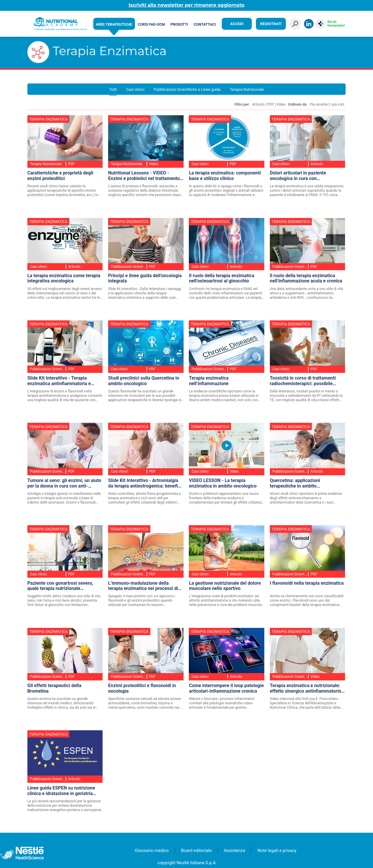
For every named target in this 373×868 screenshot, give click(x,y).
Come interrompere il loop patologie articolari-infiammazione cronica (226, 688)
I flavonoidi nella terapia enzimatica (307, 583)
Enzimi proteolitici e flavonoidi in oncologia (142, 688)
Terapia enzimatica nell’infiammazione (209, 381)
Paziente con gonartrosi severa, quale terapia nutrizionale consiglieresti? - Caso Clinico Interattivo (60, 586)
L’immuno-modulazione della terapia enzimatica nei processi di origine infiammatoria (143, 586)
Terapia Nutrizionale (247, 89)
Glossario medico (152, 850)
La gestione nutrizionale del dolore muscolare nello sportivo (225, 586)
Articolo (258, 104)
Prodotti (179, 24)
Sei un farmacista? (336, 24)
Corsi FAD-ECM (151, 24)
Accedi (237, 24)
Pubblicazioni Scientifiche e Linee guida (187, 89)
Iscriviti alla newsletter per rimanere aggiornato (186, 5)
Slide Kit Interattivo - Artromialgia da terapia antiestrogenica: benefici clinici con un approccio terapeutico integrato (145, 484)
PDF (270, 104)
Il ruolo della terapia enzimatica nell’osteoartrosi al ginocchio (221, 278)
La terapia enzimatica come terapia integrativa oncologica (64, 278)
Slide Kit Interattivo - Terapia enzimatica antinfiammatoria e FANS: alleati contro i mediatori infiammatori (60, 381)
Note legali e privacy (277, 850)
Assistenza (234, 850)
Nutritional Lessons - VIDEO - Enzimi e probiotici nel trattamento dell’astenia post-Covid (144, 176)
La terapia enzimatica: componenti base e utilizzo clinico (225, 176)
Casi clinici (135, 89)
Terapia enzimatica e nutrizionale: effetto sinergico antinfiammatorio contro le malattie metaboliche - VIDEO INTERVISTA (306, 689)
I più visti (337, 104)
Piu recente (319, 104)
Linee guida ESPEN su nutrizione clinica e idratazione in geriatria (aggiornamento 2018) (61, 791)
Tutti (113, 89)
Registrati (271, 24)
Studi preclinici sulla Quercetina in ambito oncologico (144, 381)
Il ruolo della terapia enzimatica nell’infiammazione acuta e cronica (306, 278)
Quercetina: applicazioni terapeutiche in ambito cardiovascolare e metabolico (300, 484)
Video (281, 104)
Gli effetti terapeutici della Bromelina (54, 688)
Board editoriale (196, 850)
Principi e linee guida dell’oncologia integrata (145, 278)
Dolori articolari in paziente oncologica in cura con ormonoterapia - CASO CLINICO (303, 176)
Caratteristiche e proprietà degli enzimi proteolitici (60, 176)
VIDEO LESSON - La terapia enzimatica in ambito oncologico (223, 483)
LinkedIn (309, 24)
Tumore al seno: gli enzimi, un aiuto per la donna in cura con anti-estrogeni (64, 484)
